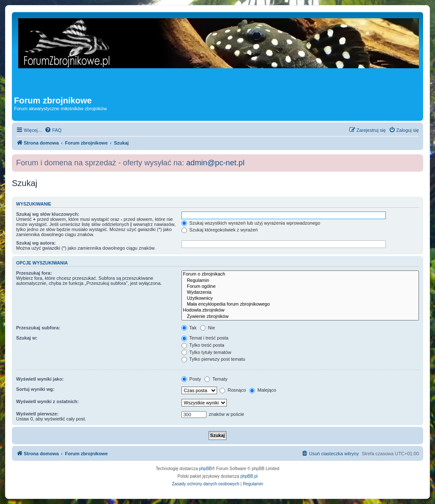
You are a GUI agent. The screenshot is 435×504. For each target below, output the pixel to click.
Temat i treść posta (205, 338)
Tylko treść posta (203, 345)
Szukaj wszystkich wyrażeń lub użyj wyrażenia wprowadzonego (251, 223)
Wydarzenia (300, 292)
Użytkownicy (300, 298)
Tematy (216, 379)
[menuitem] (53, 130)
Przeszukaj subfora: (38, 328)
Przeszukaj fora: (34, 273)
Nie (208, 328)
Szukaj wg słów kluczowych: (48, 214)
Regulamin (300, 281)
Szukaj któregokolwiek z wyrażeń (220, 230)
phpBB (206, 469)
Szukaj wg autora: (36, 243)
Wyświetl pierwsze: (37, 414)
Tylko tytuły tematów (206, 352)
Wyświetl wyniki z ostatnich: (47, 401)
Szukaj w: (27, 338)
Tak (189, 328)
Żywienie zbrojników (300, 317)
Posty (191, 379)
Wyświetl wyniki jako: (40, 379)
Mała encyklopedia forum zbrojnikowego (300, 304)
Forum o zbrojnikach (300, 274)
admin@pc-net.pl (215, 163)
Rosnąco (233, 390)
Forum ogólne (300, 287)
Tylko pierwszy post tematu (213, 359)
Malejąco (263, 390)
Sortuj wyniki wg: (35, 389)
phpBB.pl (249, 476)
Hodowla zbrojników (300, 310)
